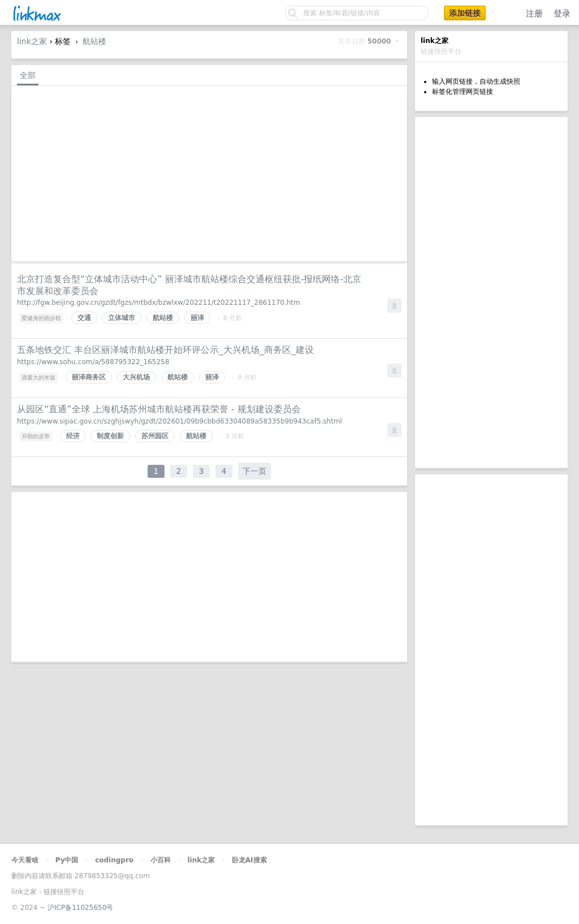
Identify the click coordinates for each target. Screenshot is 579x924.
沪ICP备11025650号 (80, 908)
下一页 (254, 471)
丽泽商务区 (89, 377)
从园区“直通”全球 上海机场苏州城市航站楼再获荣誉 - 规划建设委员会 (159, 409)
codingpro (114, 860)
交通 (84, 318)
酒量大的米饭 (38, 377)
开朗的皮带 (36, 436)
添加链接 (465, 13)
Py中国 (67, 860)
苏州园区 (155, 436)
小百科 (161, 860)
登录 (562, 14)
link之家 (32, 41)
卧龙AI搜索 (249, 860)
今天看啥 (25, 860)
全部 (28, 75)
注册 (534, 14)
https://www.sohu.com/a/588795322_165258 (93, 362)
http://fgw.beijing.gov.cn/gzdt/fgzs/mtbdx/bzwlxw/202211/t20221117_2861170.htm (159, 303)
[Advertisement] (491, 292)
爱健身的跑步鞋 (41, 318)
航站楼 (94, 41)
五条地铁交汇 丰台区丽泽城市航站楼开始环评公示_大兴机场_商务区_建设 (165, 350)
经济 (73, 436)
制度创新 (110, 436)
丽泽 (197, 318)
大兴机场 (136, 377)
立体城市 (122, 318)
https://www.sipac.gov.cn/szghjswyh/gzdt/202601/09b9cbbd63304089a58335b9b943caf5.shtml (180, 421)
